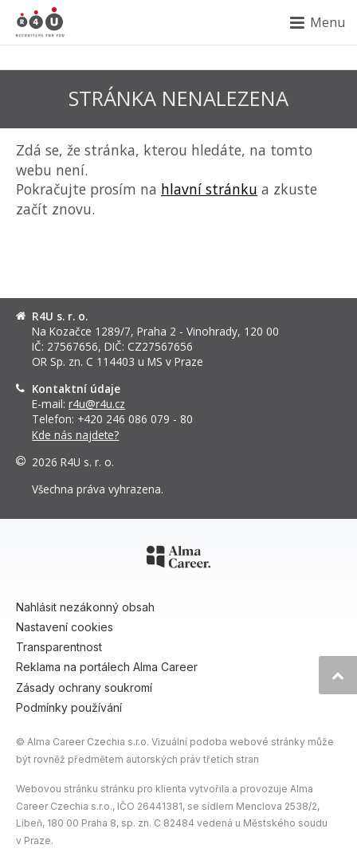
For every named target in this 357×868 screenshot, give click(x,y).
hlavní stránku (209, 189)
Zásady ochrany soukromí (84, 687)
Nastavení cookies (65, 627)
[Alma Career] (178, 560)
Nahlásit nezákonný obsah (85, 607)
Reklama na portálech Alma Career (107, 667)
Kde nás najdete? (75, 435)
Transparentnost (59, 647)
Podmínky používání (69, 707)
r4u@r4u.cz (97, 404)
